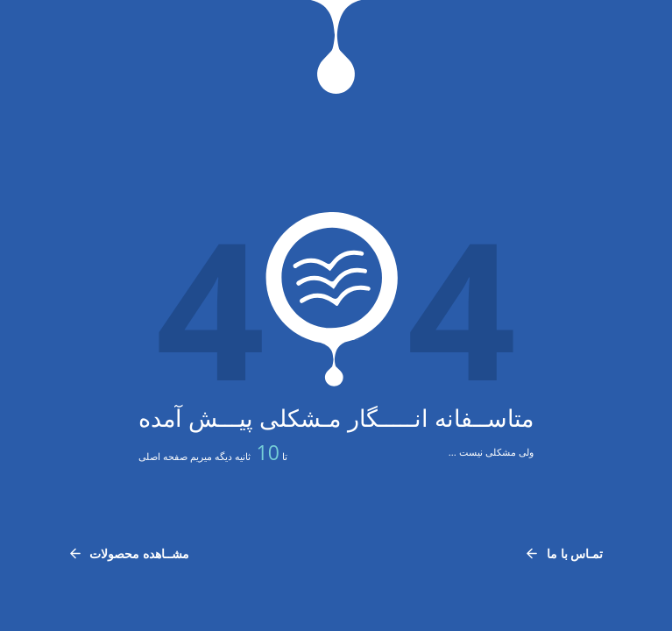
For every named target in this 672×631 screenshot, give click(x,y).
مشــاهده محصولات (129, 553)
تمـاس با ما (564, 553)
